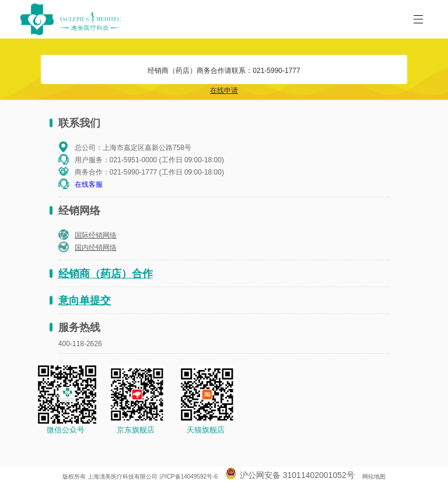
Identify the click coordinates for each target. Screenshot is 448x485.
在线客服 (89, 184)
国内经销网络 (96, 247)
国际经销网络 (96, 235)
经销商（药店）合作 (106, 274)
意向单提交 (85, 301)
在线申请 (224, 90)
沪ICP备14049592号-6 (188, 477)
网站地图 (374, 477)
